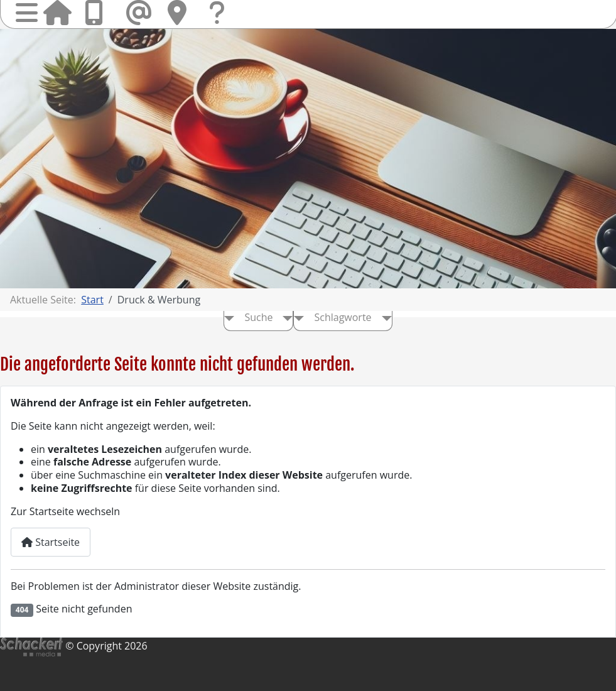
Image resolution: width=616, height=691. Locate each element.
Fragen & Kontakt (223, 25)
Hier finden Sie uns (181, 13)
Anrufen (99, 13)
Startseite (57, 13)
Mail (140, 13)
